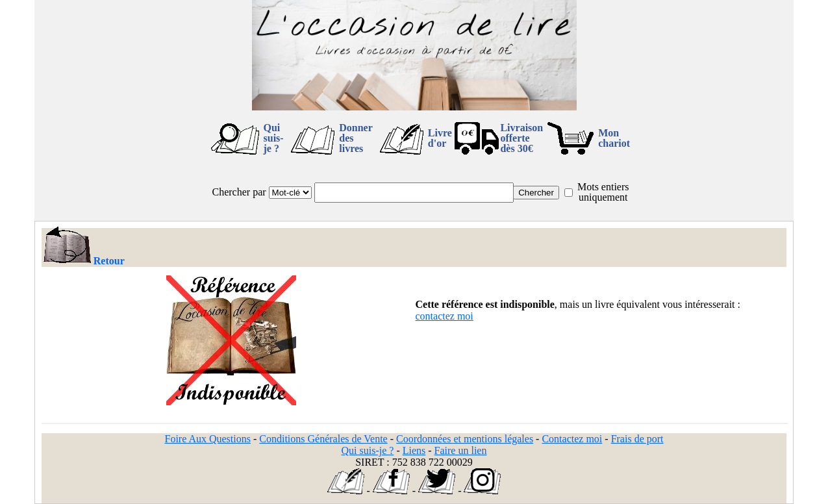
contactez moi (445, 316)
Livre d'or (440, 138)
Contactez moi (572, 439)
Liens (414, 450)
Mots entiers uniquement (603, 192)
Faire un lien (461, 450)
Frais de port (637, 439)
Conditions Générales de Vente (323, 439)
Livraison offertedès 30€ (521, 138)
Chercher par (239, 192)
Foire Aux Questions (208, 439)
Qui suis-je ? (274, 138)
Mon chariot (614, 138)
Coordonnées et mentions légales (465, 439)
